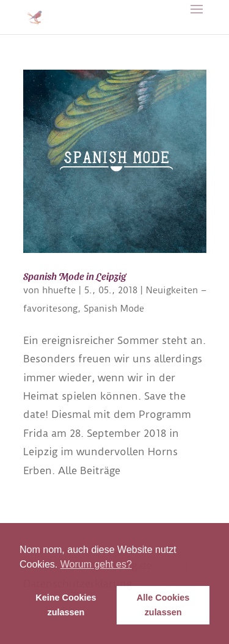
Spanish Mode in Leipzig (75, 276)
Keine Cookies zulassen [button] (66, 605)
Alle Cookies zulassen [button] (163, 605)
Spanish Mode (114, 309)
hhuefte (59, 290)
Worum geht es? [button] (96, 564)
